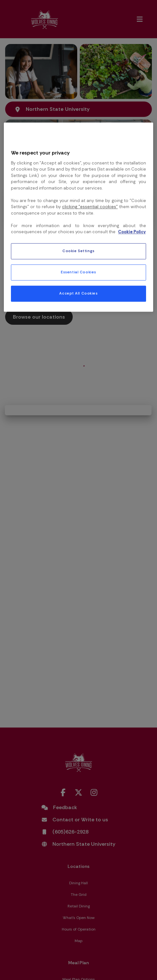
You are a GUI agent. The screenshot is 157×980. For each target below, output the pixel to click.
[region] (78, 217)
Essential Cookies (78, 272)
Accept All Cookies (78, 293)
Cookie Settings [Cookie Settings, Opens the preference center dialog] (78, 251)
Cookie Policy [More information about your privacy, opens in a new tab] (132, 232)
